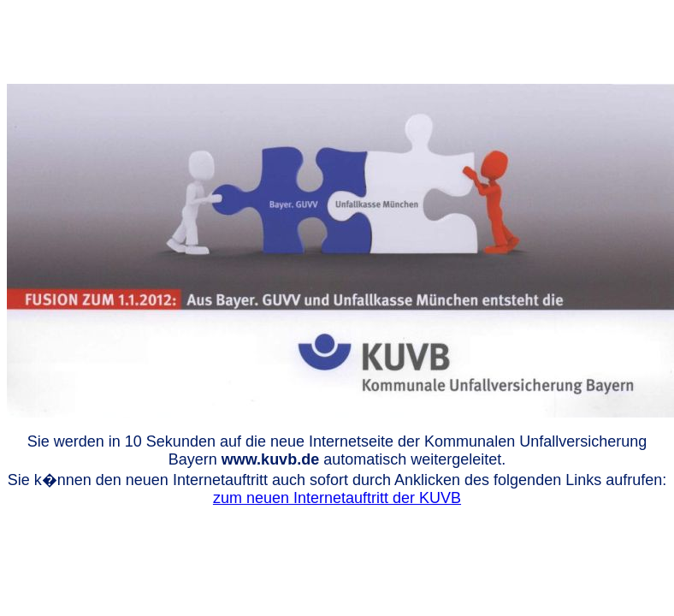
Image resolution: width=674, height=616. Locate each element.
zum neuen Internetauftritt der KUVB (337, 498)
